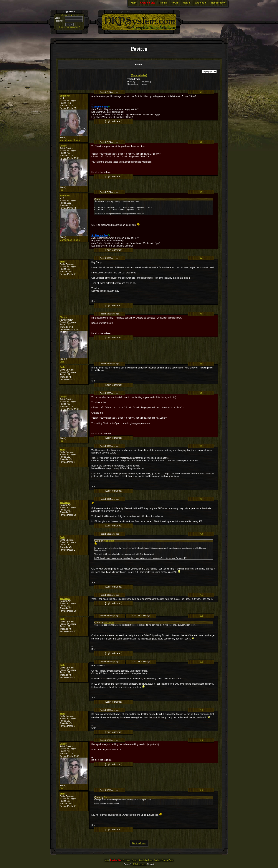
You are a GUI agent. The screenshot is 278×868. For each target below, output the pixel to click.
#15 (201, 743)
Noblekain (65, 505)
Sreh (62, 263)
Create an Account (69, 15)
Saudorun (65, 96)
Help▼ (187, 3)
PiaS (62, 190)
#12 (201, 618)
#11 (201, 598)
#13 (201, 664)
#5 (201, 315)
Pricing (163, 3)
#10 (201, 537)
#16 (201, 793)
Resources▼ (219, 3)
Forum (175, 3)
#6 (201, 365)
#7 (201, 395)
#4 (201, 260)
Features (126, 863)
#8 (201, 449)
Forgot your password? (70, 27)
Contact (157, 863)
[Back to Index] (139, 75)
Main (134, 3)
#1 (201, 92)
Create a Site (148, 3)
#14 (201, 713)
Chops (63, 146)
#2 (201, 142)
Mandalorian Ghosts (70, 140)
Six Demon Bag (100, 107)
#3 (201, 192)
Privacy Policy (168, 863)
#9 (201, 502)
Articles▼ (201, 3)
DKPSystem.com (140, 867)
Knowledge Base (146, 863)
